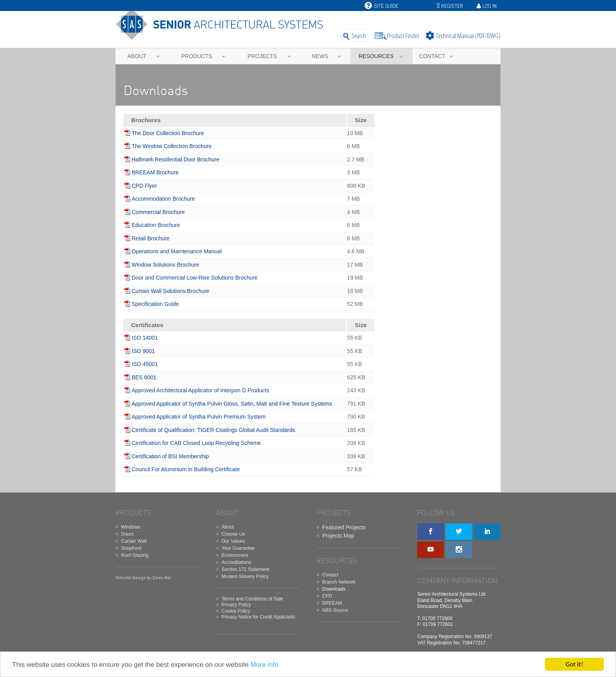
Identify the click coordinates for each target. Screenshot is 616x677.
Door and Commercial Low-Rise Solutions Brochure (195, 278)
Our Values (233, 541)
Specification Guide (155, 304)
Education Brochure (156, 225)
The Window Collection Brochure (172, 146)
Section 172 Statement (245, 569)
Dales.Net (162, 578)
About (137, 56)
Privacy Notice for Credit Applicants (258, 617)
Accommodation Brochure (163, 199)
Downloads (334, 589)
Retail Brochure (151, 238)
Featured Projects (344, 527)
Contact (432, 56)
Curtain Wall (134, 541)
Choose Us (233, 534)
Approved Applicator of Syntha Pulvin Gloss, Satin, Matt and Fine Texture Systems (232, 404)
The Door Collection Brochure (168, 133)
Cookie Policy (236, 611)
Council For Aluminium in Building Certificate (186, 469)
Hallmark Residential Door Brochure (175, 159)
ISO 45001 (145, 364)
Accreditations (236, 562)
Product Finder (403, 36)
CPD (327, 596)
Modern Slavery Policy (245, 576)
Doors (127, 534)
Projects (262, 56)
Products (197, 56)
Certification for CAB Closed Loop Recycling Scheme (196, 443)
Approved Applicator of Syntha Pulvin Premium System (199, 417)
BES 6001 (144, 377)
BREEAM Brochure (155, 172)
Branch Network (339, 582)
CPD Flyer (144, 186)
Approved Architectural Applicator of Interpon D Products (200, 390)
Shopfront (131, 548)
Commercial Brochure (158, 212)
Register (452, 6)
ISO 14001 (145, 338)
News (320, 56)
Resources (376, 56)
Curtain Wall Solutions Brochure (170, 291)
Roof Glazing (135, 555)
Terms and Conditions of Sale (252, 599)
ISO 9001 (143, 351)
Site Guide (381, 6)
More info (265, 665)
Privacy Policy (236, 605)
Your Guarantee (238, 548)
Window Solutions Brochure (165, 265)
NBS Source (335, 610)
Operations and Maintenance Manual (177, 251)
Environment (235, 555)
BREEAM (332, 603)
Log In (489, 6)
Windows (131, 527)
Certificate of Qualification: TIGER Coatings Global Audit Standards (213, 430)
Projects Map (338, 536)
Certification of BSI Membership (170, 456)
